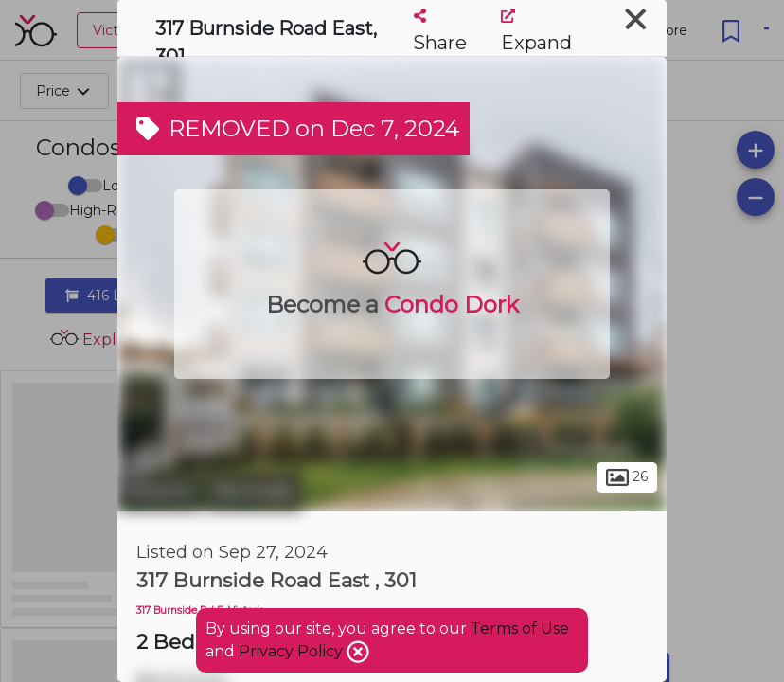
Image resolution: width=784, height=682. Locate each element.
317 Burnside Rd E (180, 610)
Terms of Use (520, 628)
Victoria (160, 491)
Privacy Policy (293, 651)
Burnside (254, 491)
